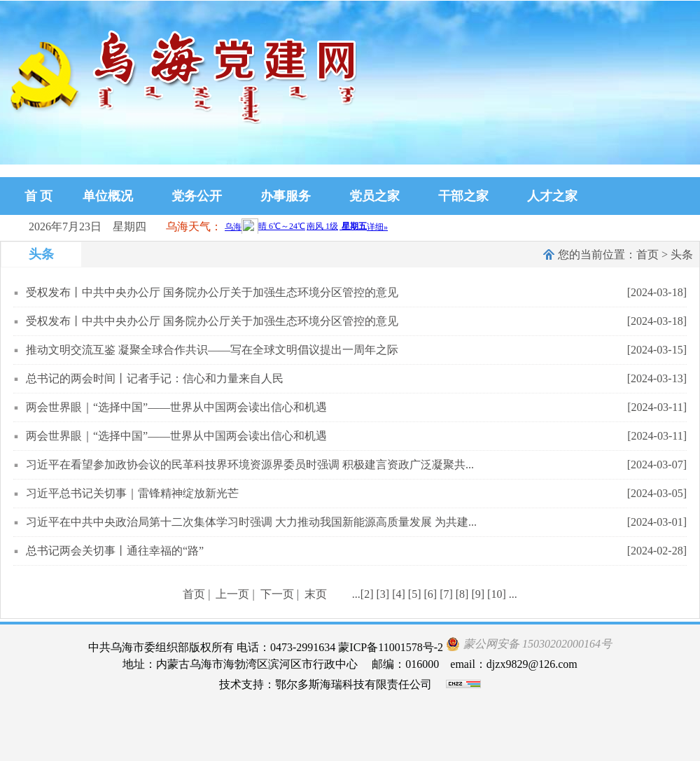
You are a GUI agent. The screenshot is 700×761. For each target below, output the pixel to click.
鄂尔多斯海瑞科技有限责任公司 (353, 684)
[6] (430, 594)
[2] (367, 594)
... (356, 594)
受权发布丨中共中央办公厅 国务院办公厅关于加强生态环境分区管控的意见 (212, 292)
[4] (399, 594)
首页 (647, 254)
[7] (446, 594)
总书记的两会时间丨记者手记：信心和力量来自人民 (155, 378)
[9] (478, 594)
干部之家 (463, 196)
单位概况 (108, 196)
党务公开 (197, 196)
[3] (383, 594)
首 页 (39, 196)
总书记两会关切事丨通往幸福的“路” (115, 551)
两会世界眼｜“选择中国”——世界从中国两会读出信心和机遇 (176, 407)
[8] (462, 594)
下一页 (277, 594)
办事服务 (286, 196)
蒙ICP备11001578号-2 (391, 647)
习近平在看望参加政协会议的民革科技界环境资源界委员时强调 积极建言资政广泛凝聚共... (250, 465)
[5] (415, 594)
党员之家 (374, 196)
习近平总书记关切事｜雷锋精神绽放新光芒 (132, 493)
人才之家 (552, 196)
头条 (682, 254)
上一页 (232, 594)
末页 (316, 594)
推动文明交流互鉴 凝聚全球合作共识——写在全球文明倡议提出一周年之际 (212, 350)
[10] (497, 594)
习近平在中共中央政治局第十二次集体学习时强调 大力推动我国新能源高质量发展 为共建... (251, 522)
